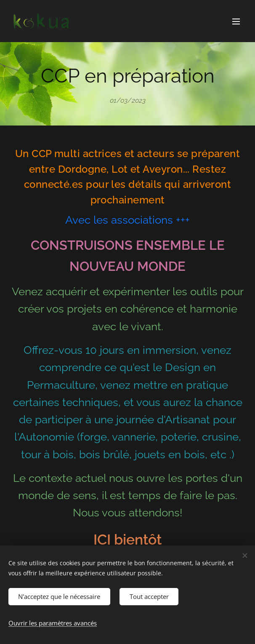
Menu (236, 21)
